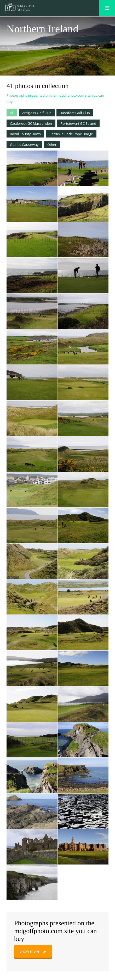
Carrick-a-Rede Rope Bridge (71, 134)
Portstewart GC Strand (78, 123)
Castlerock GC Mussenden (31, 123)
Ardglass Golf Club (37, 113)
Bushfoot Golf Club (75, 113)
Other (52, 145)
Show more (33, 951)
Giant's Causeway (24, 145)
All (12, 113)
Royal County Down (25, 134)
